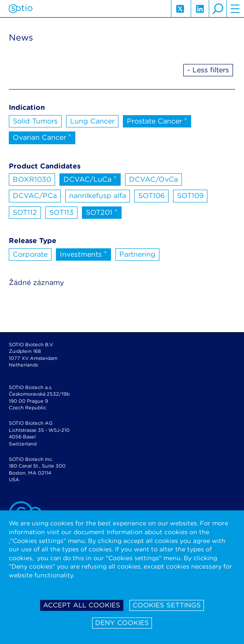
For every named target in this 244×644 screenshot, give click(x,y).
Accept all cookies (82, 605)
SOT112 (25, 212)
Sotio (20, 9)
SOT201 (102, 212)
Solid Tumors (35, 121)
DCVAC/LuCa (90, 179)
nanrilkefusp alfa (98, 196)
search (218, 9)
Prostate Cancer (157, 120)
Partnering (137, 254)
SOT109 (190, 196)
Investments (83, 254)
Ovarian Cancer (42, 137)
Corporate (30, 254)
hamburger (235, 9)
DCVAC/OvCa (153, 179)
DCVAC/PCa (35, 196)
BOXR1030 (32, 179)
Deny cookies (122, 623)
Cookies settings (167, 605)
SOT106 (152, 196)
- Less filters (208, 70)
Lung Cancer (92, 121)
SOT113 (61, 212)
